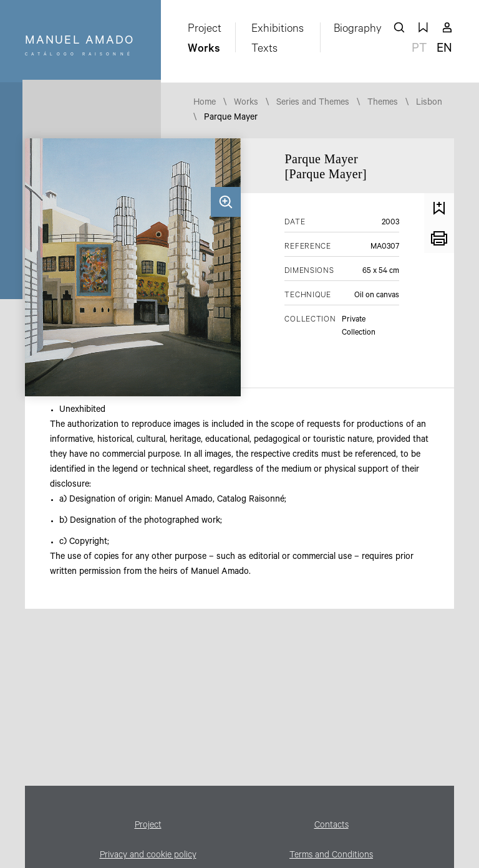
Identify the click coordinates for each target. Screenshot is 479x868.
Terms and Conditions (331, 856)
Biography (358, 30)
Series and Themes (313, 103)
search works (399, 27)
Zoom (226, 202)
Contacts (331, 826)
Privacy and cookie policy (148, 856)
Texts (264, 50)
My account (447, 27)
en (444, 50)
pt (419, 50)
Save (439, 208)
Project (205, 30)
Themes (383, 103)
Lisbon (429, 103)
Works (204, 50)
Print (439, 238)
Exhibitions (278, 30)
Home (205, 103)
